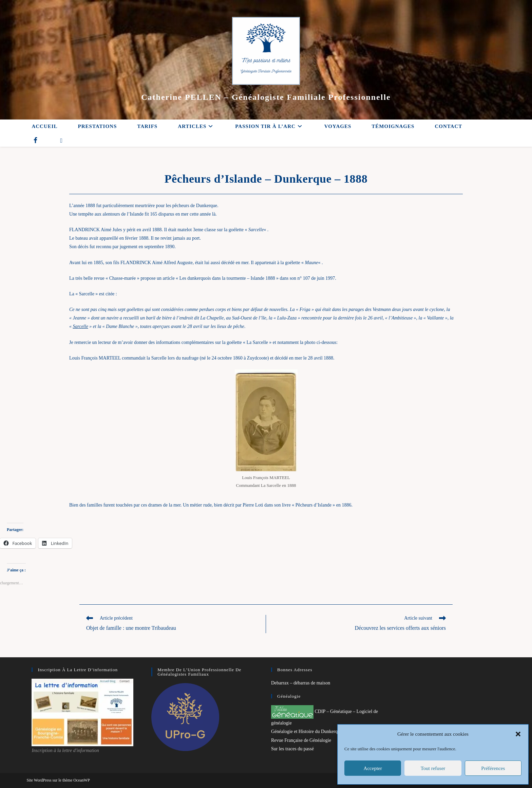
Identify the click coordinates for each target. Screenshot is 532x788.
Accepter (373, 768)
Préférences (493, 768)
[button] (518, 734)
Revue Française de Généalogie (301, 740)
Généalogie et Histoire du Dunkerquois (308, 731)
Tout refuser (433, 768)
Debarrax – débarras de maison (301, 683)
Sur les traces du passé (292, 749)
